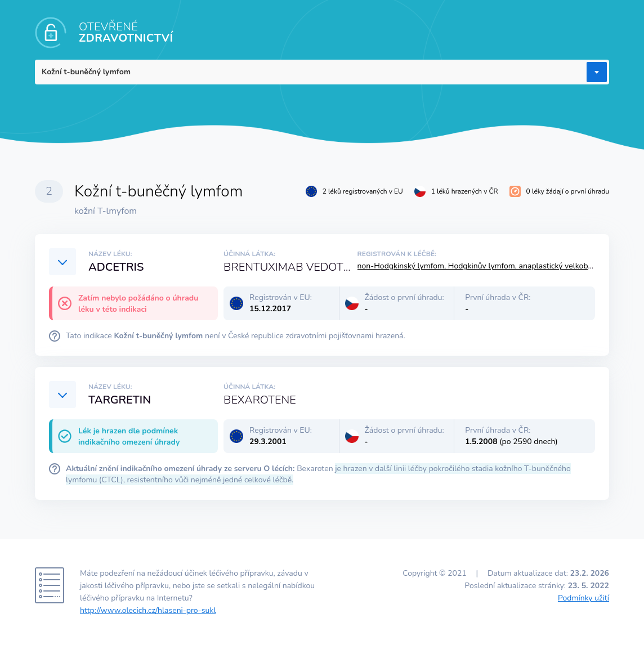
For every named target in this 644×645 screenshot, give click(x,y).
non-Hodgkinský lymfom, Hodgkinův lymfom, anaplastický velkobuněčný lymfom (500, 266)
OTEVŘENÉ (126, 32)
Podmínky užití (583, 598)
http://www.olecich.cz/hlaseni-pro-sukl (148, 610)
